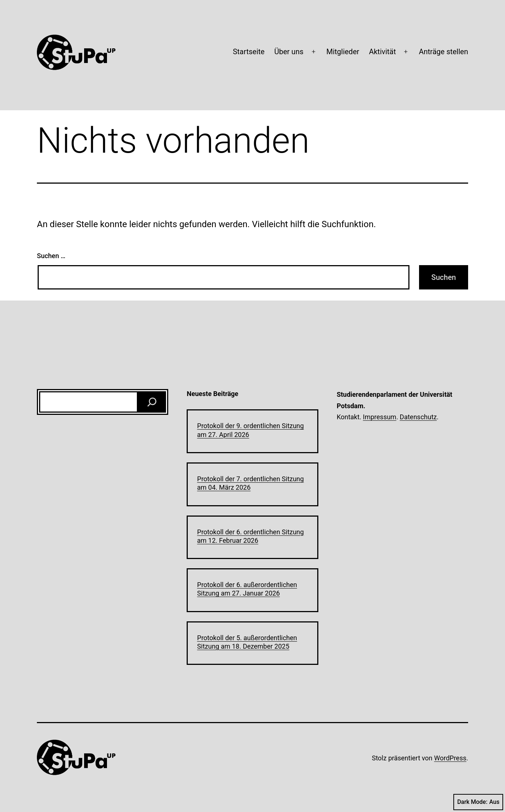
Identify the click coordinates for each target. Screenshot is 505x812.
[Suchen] (152, 402)
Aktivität (382, 52)
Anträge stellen (443, 52)
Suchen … (51, 256)
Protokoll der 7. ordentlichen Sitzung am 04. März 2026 (250, 483)
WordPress (450, 758)
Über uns (289, 52)
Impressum (380, 417)
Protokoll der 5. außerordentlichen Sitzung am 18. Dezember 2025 (247, 642)
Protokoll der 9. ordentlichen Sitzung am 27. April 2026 (250, 430)
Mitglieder (343, 52)
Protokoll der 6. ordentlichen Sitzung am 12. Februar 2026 (250, 536)
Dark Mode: (478, 802)
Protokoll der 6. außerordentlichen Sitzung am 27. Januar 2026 (247, 589)
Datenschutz (418, 417)
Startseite (249, 52)
